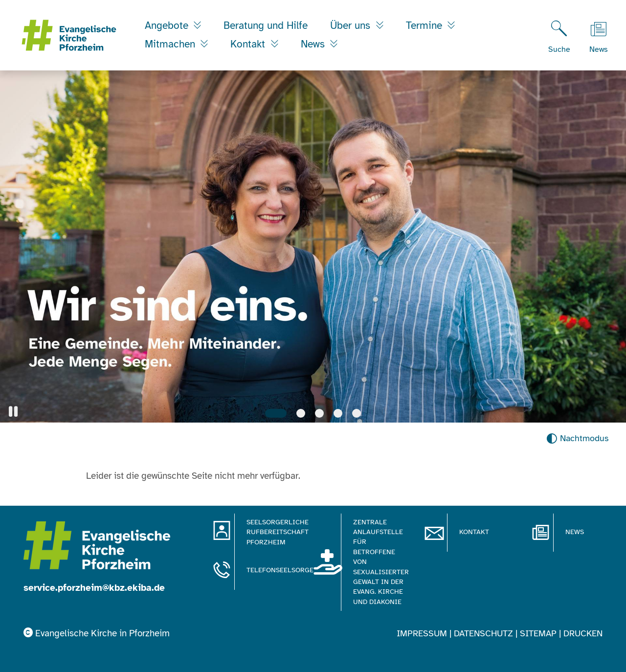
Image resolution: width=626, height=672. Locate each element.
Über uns (352, 25)
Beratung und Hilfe (266, 25)
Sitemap (538, 633)
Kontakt (249, 44)
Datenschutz (483, 633)
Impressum (422, 633)
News (314, 44)
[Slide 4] (338, 413)
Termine (425, 25)
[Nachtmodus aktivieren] (577, 438)
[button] (13, 412)
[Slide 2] (301, 413)
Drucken (583, 633)
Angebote (168, 25)
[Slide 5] (357, 413)
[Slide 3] (319, 413)
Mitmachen (171, 44)
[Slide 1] (276, 413)
